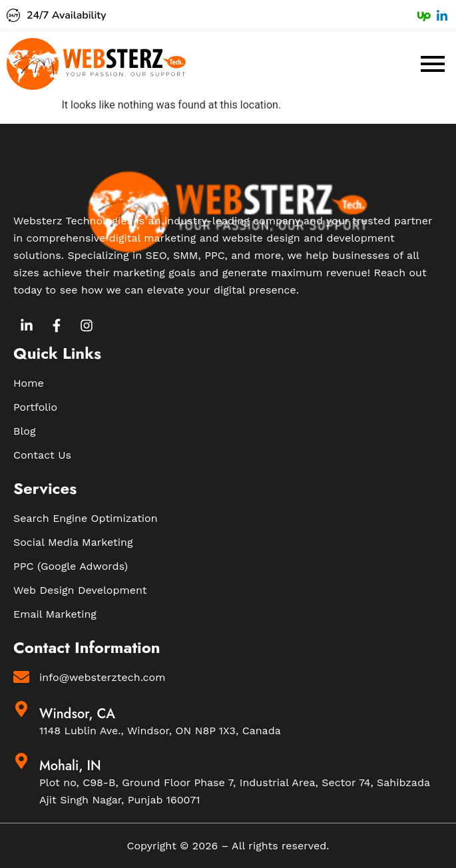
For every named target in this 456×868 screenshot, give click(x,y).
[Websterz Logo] (96, 64)
